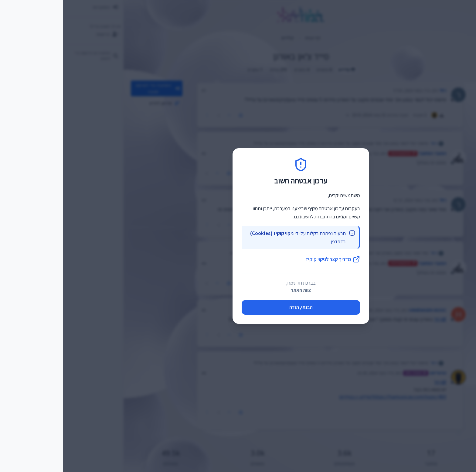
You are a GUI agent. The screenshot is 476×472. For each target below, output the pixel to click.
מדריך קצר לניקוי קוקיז (270, 259)
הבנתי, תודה (238, 307)
